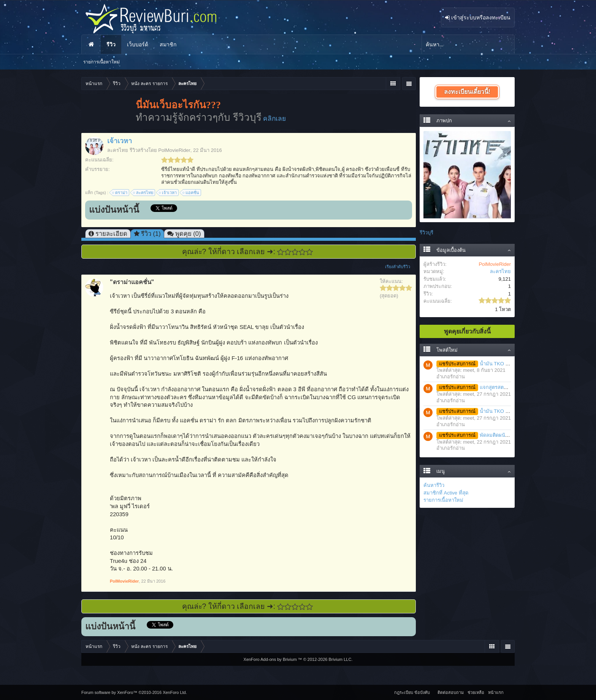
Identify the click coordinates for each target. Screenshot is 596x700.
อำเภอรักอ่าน (451, 377)
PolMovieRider (174, 150)
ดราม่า (120, 193)
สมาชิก (168, 44)
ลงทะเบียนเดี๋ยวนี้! (467, 92)
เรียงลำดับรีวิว (400, 267)
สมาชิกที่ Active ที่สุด (446, 493)
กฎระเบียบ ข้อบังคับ (412, 692)
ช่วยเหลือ (476, 692)
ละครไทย (118, 150)
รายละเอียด (111, 234)
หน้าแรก (91, 44)
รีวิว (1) (151, 234)
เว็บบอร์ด (138, 44)
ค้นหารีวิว (434, 485)
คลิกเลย (274, 119)
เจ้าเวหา (168, 193)
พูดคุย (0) (188, 234)
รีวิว (111, 44)
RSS (510, 691)
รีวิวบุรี (426, 233)
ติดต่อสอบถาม (451, 692)
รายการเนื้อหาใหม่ (443, 500)
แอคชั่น (191, 193)
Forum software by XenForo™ (134, 692)
